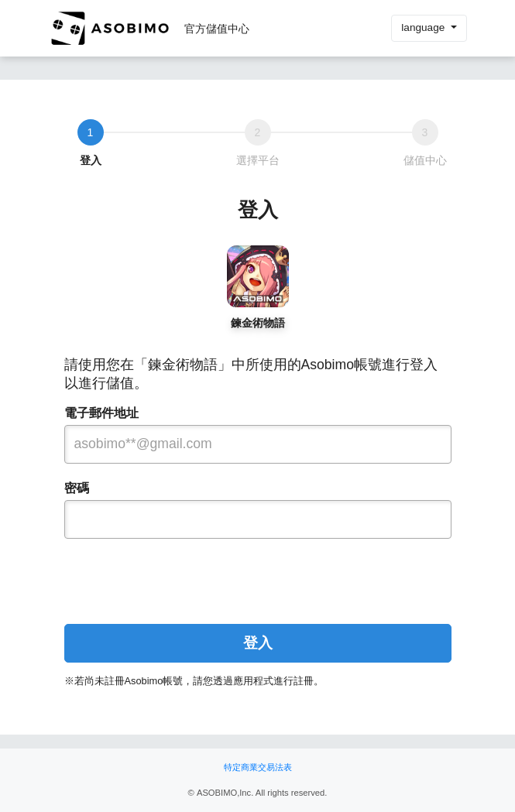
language (424, 27)
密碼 (77, 488)
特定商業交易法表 (258, 767)
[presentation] (258, 575)
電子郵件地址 (101, 413)
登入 (258, 643)
